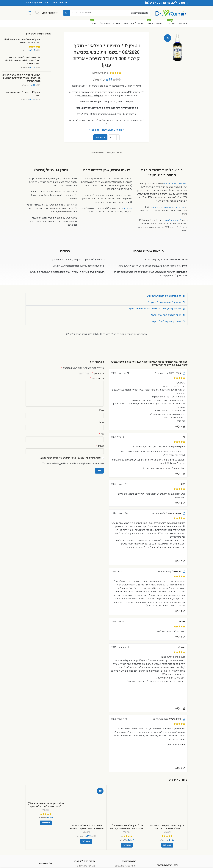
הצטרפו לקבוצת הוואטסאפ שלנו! (166, 3)
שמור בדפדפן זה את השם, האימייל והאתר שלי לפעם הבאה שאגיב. (70, 458)
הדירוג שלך (98, 373)
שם (102, 434)
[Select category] (81, 13)
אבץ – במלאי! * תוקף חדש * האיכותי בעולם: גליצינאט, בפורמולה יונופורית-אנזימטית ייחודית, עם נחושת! (167, 829)
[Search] (107, 13)
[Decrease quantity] (118, 137)
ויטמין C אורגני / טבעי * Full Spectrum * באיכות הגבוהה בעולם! (22, 41)
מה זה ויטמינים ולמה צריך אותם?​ (166, 315)
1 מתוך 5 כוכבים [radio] (88, 373)
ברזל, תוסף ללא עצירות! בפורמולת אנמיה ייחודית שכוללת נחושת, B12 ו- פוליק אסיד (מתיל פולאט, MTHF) (127, 829)
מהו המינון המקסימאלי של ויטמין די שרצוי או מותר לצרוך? (155, 309)
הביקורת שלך (97, 378)
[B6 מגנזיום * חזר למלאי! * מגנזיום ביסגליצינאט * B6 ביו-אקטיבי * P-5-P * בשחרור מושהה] (86, 805)
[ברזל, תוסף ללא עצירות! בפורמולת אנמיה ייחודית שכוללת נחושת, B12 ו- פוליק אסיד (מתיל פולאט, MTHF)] (127, 805)
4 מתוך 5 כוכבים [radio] (81, 373)
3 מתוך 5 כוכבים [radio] (83, 373)
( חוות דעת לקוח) (100, 73)
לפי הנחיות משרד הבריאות (175, 183)
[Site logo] (171, 13)
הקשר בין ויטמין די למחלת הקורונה (166, 321)
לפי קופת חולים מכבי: (172, 220)
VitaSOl (167, 832)
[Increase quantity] (111, 137)
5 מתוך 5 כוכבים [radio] (79, 373)
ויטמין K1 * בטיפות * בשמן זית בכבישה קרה (23, 94)
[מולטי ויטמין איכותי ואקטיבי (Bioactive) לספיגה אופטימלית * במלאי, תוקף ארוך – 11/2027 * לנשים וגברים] (46, 794)
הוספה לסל (100, 137)
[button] (106, 296)
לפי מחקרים (127, 208)
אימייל (100, 446)
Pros (102, 410)
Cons (101, 422)
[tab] (120, 152)
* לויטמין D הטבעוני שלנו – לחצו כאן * (106, 130)
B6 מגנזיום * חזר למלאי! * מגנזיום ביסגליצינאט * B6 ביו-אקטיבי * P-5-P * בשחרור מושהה (23, 60)
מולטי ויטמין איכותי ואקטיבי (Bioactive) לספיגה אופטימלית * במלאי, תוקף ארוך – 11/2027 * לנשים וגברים (46, 806)
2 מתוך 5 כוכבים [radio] (86, 373)
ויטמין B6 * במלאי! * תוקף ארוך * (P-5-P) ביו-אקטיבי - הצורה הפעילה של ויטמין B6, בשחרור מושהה (21, 78)
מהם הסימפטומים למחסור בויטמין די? (164, 296)
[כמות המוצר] (114, 137)
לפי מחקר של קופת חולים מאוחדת (168, 207)
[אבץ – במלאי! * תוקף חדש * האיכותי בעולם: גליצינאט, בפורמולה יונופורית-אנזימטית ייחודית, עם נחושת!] (167, 805)
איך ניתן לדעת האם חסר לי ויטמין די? (165, 302)
